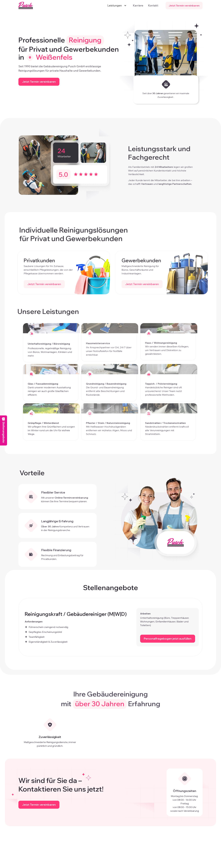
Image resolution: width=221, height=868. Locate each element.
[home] (26, 6)
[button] (116, 6)
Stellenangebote (3, 430)
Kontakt (153, 5)
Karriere (138, 5)
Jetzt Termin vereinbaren (184, 6)
